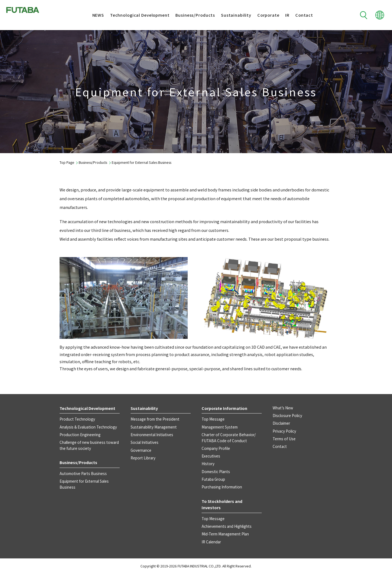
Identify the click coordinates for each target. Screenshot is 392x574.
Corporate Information (224, 408)
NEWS (93, 15)
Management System (220, 427)
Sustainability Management (154, 427)
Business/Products (191, 15)
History (208, 464)
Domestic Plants (216, 471)
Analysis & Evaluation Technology (88, 427)
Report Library (143, 458)
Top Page (67, 162)
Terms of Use (284, 439)
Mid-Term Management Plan (225, 534)
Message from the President (155, 419)
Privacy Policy (284, 431)
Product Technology (77, 419)
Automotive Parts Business (83, 473)
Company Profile (216, 448)
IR (283, 15)
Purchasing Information (222, 487)
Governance (141, 450)
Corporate (264, 15)
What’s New (283, 408)
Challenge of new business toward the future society (89, 445)
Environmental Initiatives (152, 435)
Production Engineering (80, 435)
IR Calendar (211, 542)
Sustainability (232, 15)
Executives (211, 456)
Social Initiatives (145, 442)
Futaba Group (213, 479)
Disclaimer (281, 423)
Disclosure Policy (287, 415)
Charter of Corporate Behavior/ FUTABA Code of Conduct (229, 438)
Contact (300, 15)
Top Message (213, 419)
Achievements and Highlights (227, 526)
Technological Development (135, 15)
